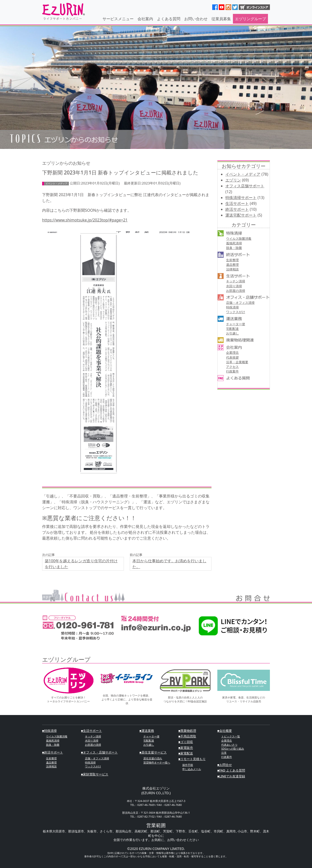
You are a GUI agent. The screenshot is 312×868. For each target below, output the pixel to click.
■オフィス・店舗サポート (99, 752)
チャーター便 (236, 324)
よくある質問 (169, 19)
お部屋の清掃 (236, 291)
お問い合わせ (196, 19)
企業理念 (232, 353)
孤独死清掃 (234, 243)
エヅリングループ (250, 19)
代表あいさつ (229, 745)
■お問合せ (225, 765)
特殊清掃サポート (241, 198)
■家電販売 (186, 748)
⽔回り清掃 (234, 286)
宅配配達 (232, 329)
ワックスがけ (236, 312)
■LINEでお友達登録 (231, 776)
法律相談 (232, 269)
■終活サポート (53, 752)
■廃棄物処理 (187, 731)
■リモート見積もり (192, 759)
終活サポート (237, 209)
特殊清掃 (232, 307)
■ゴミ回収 (186, 742)
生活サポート (237, 203)
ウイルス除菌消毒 (239, 238)
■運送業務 (147, 731)
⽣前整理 (232, 260)
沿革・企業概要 (237, 362)
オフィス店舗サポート (245, 186)
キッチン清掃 (236, 281)
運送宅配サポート (241, 215)
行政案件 (232, 371)
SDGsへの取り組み (233, 749)
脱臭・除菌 (234, 248)
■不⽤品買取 (187, 736)
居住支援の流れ (153, 758)
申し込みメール (192, 769)
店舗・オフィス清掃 (240, 303)
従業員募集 (221, 19)
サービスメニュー (118, 19)
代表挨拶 (232, 357)
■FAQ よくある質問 (231, 770)
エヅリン (233, 180)
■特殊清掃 (49, 731)
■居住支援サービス (153, 752)
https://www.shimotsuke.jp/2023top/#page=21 (85, 220)
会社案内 (145, 19)
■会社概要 (225, 731)
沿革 (224, 753)
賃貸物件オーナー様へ (157, 762)
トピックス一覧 (231, 736)
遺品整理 (232, 265)
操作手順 (188, 765)
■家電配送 (186, 753)
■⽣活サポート (92, 731)
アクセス (232, 367)
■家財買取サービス (95, 774)
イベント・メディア (243, 174)
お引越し (232, 333)
